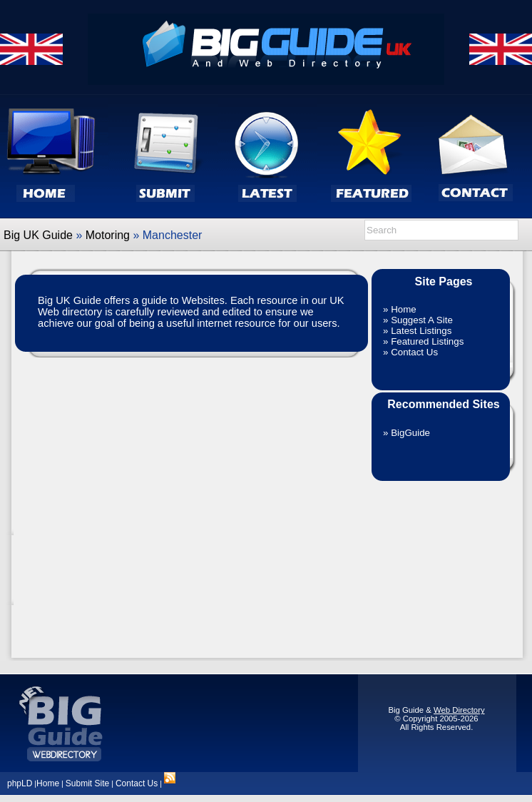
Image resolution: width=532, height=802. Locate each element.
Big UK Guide (38, 235)
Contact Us (414, 352)
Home (404, 309)
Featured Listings (427, 341)
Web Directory (459, 710)
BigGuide (410, 433)
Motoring (108, 235)
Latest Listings (421, 331)
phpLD (20, 783)
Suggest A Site (422, 320)
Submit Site (87, 783)
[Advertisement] (444, 562)
